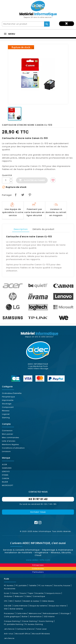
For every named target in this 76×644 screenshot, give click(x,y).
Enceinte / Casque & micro (48, 593)
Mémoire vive (35, 613)
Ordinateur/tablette (12, 393)
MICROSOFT (8, 485)
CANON (6, 478)
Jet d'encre (9, 629)
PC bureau (9, 586)
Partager (16, 195)
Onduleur (8, 596)
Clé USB (8, 606)
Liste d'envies (9, 441)
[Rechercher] (23, 24)
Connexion (7, 431)
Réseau (6, 411)
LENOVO (6, 471)
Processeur (9, 613)
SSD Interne (49, 617)
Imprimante (8, 400)
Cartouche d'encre (25, 629)
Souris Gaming (46, 621)
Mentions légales (10, 444)
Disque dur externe (38, 606)
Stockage (7, 404)
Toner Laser (41, 629)
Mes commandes (11, 438)
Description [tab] (21, 229)
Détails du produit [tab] (43, 229)
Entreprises (38, 565)
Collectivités (38, 569)
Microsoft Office (23, 634)
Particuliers (38, 572)
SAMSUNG (7, 468)
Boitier (25, 617)
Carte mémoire (20, 606)
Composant (8, 407)
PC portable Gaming (14, 624)
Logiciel (6, 414)
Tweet (23, 195)
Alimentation (36, 617)
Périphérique (8, 397)
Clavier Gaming (29, 621)
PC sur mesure (45, 586)
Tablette (33, 586)
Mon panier (8, 434)
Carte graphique (12, 617)
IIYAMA (5, 475)
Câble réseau (48, 601)
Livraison (6, 451)
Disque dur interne (58, 606)
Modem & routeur (31, 601)
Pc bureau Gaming (34, 624)
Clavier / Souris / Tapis (22, 593)
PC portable (21, 586)
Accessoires (10, 589)
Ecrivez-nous (38, 512)
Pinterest (30, 195)
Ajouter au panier (32, 180)
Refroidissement (51, 613)
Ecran (7, 593)
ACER (5, 465)
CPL (6, 601)
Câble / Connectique (35, 596)
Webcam (19, 596)
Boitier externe (16, 609)
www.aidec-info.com (38, 560)
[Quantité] (6, 180)
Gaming (6, 418)
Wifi (11, 601)
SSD (6, 609)
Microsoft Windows (41, 634)
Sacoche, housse (62, 586)
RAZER (5, 482)
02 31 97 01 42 (38, 499)
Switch (18, 601)
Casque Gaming (12, 621)
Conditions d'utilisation (13, 448)
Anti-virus (9, 634)
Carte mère (22, 613)
